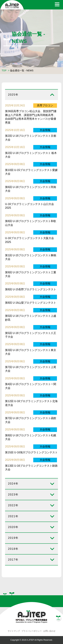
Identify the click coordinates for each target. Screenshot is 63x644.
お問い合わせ (49, 631)
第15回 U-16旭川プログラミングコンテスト (31, 452)
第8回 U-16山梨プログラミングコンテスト (31, 303)
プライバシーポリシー (32, 631)
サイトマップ (14, 631)
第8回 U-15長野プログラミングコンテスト (31, 289)
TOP (4, 70)
